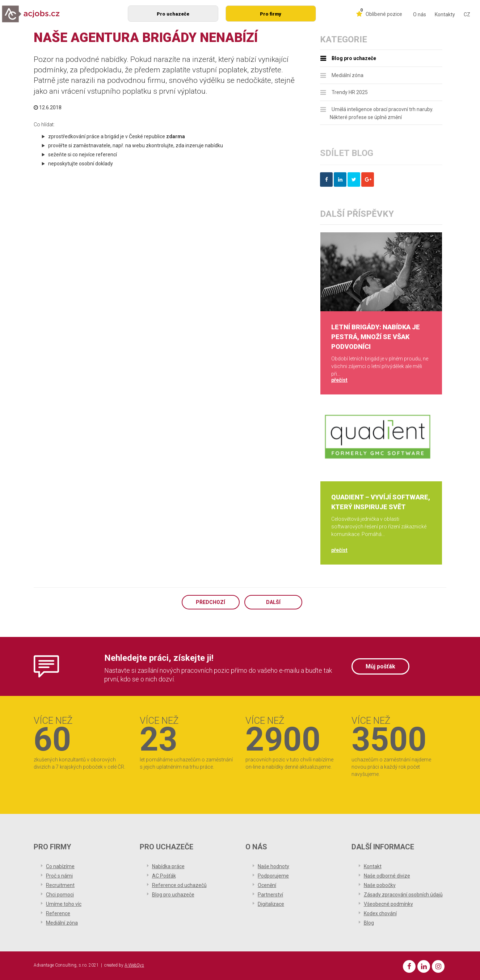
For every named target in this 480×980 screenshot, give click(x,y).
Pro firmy (271, 14)
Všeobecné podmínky (388, 904)
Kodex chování (380, 913)
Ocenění (267, 885)
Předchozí (210, 602)
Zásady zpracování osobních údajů (403, 895)
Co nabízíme (60, 866)
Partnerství (270, 895)
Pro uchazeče (173, 14)
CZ (467, 14)
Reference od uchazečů (179, 885)
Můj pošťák (380, 666)
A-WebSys (134, 965)
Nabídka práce (168, 866)
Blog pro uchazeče (354, 58)
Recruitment (60, 885)
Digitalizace (271, 904)
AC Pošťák (164, 876)
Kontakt (373, 866)
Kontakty (445, 14)
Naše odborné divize (387, 876)
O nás (420, 14)
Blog (369, 923)
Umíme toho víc (64, 904)
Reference (58, 913)
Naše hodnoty (273, 866)
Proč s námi (59, 876)
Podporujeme (273, 876)
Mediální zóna (348, 75)
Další (273, 602)
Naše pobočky (380, 885)
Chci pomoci (60, 895)
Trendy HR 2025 (350, 92)
